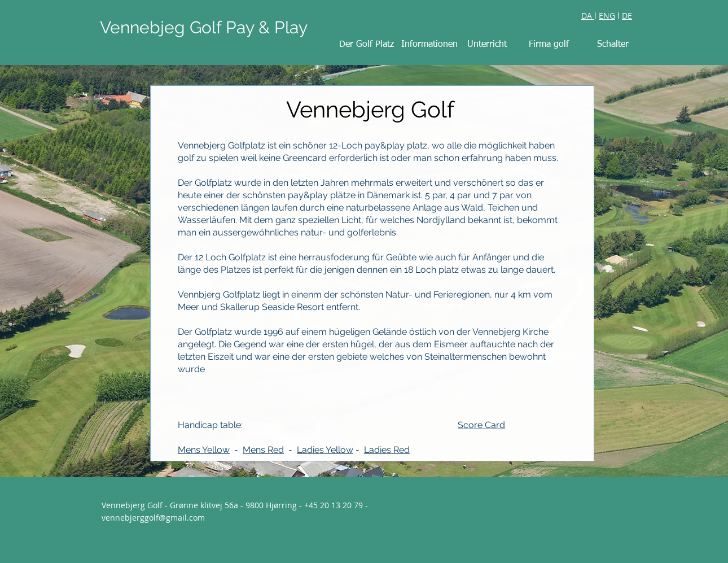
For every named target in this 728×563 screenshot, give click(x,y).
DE (627, 16)
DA (588, 16)
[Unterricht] (487, 45)
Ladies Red (387, 450)
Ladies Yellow (325, 450)
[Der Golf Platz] (366, 45)
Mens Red (263, 450)
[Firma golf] (549, 45)
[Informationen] (429, 45)
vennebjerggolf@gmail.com (153, 518)
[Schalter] (613, 45)
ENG (607, 16)
